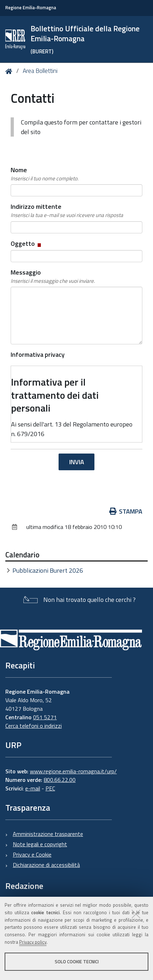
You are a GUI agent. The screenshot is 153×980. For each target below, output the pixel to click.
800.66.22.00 (60, 780)
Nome (45, 174)
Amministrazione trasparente (48, 834)
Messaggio (53, 276)
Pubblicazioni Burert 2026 (48, 570)
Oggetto (26, 243)
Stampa (126, 511)
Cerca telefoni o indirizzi (34, 726)
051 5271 (45, 717)
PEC (50, 788)
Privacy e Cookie (32, 854)
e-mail (33, 788)
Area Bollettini (40, 71)
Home (10, 71)
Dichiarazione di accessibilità (46, 865)
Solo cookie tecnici (77, 962)
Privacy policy (33, 942)
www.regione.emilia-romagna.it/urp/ (73, 771)
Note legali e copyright (40, 844)
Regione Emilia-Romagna (31, 8)
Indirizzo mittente (67, 211)
